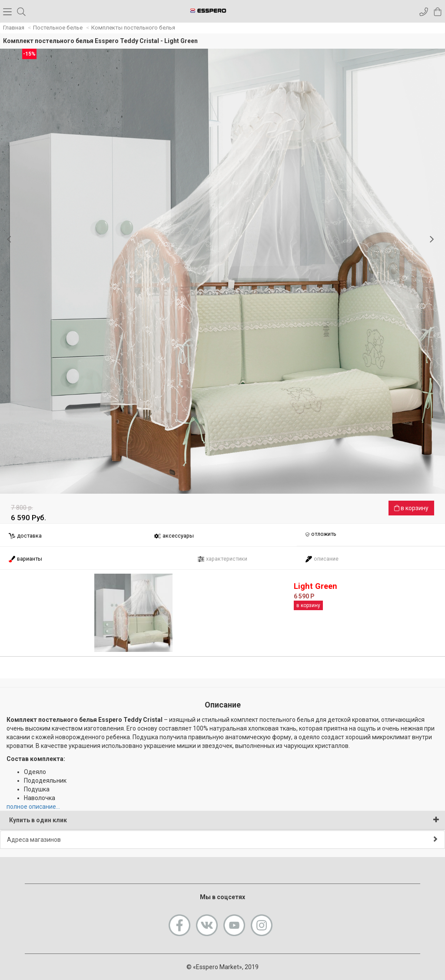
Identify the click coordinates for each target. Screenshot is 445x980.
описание (322, 559)
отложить (321, 535)
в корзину (411, 508)
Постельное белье (58, 28)
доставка (25, 536)
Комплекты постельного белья (133, 28)
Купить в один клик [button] (224, 820)
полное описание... (33, 807)
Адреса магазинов (222, 839)
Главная (14, 28)
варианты (25, 559)
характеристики (222, 559)
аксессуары (174, 536)
